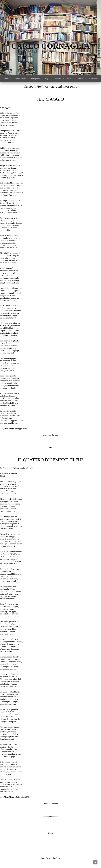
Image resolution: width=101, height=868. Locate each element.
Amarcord (57, 79)
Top (95, 862)
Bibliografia (35, 79)
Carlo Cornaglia (50, 46)
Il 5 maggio (50, 99)
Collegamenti (93, 79)
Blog (46, 79)
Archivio (69, 79)
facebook (56, 858)
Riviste (80, 79)
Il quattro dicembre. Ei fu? (50, 460)
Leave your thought (50, 435)
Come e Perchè (20, 79)
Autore (7, 79)
